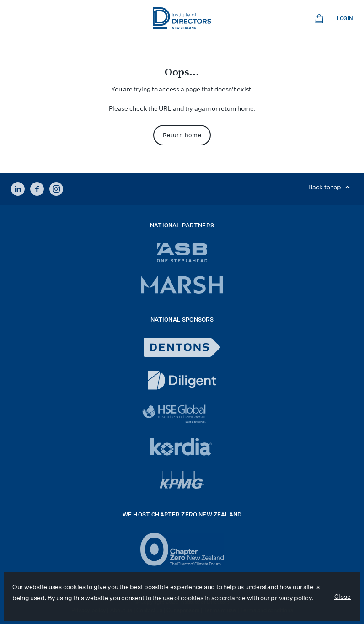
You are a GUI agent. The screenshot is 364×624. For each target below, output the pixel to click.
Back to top (331, 187)
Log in (345, 19)
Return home (182, 135)
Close (343, 597)
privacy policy (291, 598)
